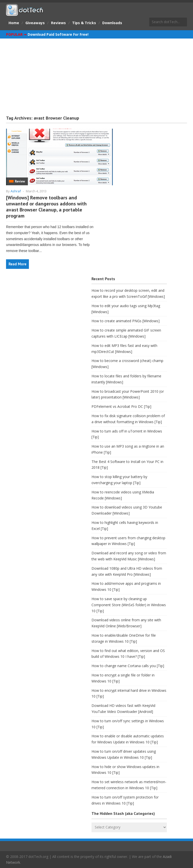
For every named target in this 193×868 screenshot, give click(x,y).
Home (14, 23)
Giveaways (35, 23)
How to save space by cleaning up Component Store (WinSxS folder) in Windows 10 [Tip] (129, 605)
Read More (17, 264)
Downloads (112, 23)
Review (20, 181)
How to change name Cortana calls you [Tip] (128, 666)
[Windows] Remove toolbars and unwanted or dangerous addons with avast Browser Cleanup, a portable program (46, 207)
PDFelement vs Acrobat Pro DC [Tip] (121, 406)
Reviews (58, 23)
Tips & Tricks (84, 23)
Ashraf (16, 191)
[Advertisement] (96, 76)
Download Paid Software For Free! (58, 34)
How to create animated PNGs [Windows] (126, 321)
